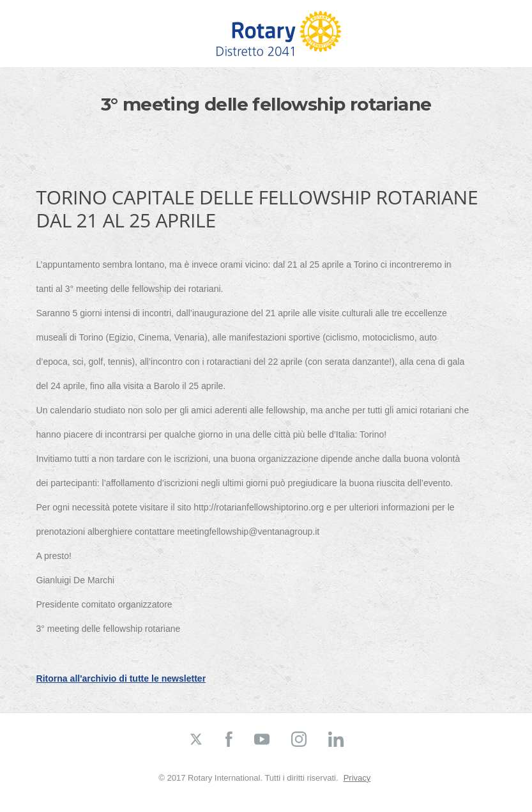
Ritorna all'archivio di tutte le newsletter (121, 678)
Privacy (357, 778)
